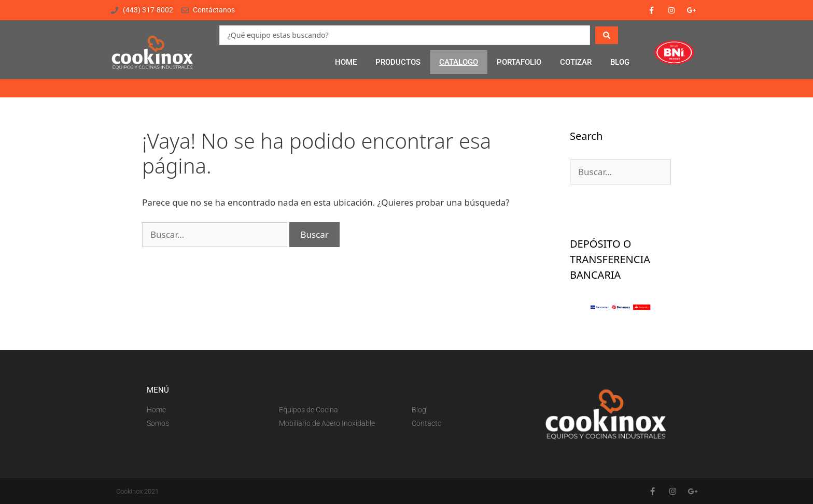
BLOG (620, 62)
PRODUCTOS (398, 62)
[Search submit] (607, 35)
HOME (346, 62)
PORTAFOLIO (519, 62)
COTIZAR (576, 62)
